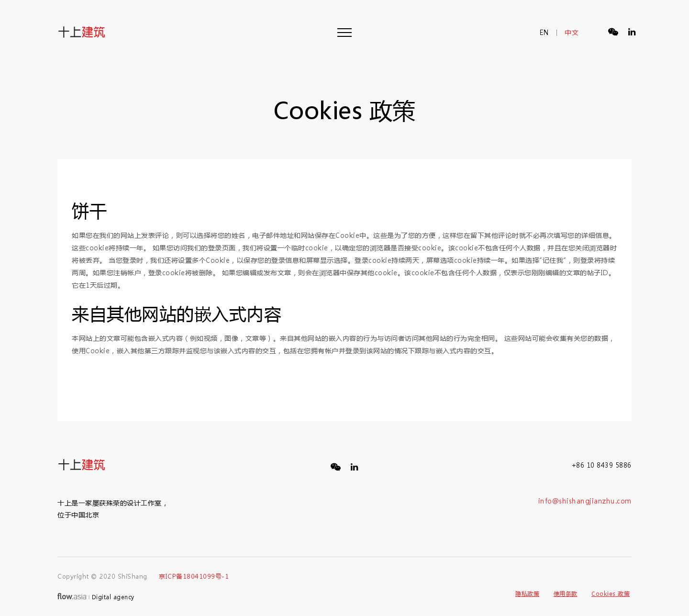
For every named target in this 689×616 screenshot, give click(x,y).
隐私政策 (527, 594)
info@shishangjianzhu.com (585, 501)
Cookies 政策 (611, 594)
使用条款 (566, 594)
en (545, 32)
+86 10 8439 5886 (601, 465)
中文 (572, 32)
